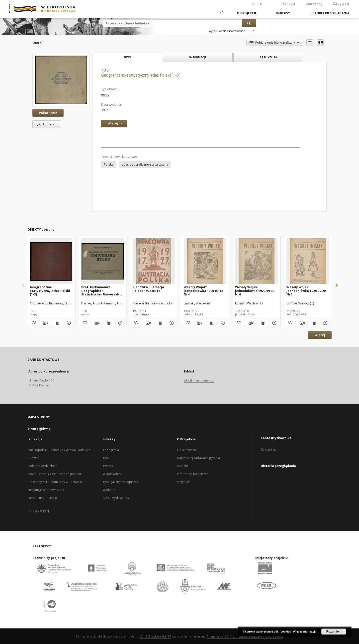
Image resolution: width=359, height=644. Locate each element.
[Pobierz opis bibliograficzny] (45, 323)
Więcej (320, 335)
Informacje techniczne (193, 474)
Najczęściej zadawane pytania (198, 458)
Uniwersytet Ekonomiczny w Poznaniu (55, 482)
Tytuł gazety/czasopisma (120, 482)
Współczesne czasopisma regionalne (55, 474)
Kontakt (182, 466)
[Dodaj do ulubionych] (310, 43)
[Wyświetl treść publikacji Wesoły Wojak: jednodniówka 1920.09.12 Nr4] (211, 323)
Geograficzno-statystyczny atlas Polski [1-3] (50, 291)
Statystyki (184, 482)
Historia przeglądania (329, 13)
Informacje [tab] (198, 57)
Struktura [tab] (268, 57)
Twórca (108, 466)
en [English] (261, 4)
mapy (105, 94)
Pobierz (45, 124)
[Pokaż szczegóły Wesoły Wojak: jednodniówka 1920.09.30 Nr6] (274, 323)
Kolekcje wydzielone (43, 466)
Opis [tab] (127, 57)
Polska (109, 164)
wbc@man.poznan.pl (199, 380)
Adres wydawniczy (116, 498)
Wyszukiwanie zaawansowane (227, 31)
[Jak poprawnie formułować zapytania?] (253, 31)
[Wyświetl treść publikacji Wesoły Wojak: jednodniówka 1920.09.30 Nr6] (262, 323)
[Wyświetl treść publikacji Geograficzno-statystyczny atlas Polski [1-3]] (57, 323)
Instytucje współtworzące (46, 490)
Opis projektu (187, 450)
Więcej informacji (304, 632)
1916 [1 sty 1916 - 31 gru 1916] (105, 110)
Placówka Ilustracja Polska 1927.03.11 (148, 289)
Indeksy (283, 13)
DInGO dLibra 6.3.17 (156, 636)
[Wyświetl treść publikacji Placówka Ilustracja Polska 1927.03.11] (160, 323)
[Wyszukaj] (249, 23)
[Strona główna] (222, 13)
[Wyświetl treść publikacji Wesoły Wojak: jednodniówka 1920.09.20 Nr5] (314, 323)
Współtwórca (112, 474)
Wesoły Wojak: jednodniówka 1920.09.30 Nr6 (255, 291)
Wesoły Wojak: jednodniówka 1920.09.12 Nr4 (203, 291)
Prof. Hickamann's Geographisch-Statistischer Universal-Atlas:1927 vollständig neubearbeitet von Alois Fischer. (100, 291)
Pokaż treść (48, 113)
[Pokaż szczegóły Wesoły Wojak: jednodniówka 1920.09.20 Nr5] (325, 323)
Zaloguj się (341, 4)
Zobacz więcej (39, 511)
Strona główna (39, 429)
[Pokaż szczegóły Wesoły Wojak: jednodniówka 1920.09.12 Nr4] (222, 323)
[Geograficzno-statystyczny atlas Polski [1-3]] (61, 80)
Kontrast (289, 4)
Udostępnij (314, 4)
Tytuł (106, 458)
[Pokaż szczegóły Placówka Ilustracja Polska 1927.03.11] (171, 323)
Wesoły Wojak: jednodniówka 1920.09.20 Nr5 (306, 291)
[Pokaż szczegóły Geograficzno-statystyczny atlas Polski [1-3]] (68, 323)
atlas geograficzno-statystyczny (145, 164)
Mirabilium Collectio (43, 498)
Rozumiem (334, 632)
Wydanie (109, 490)
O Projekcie (247, 13)
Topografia (111, 450)
